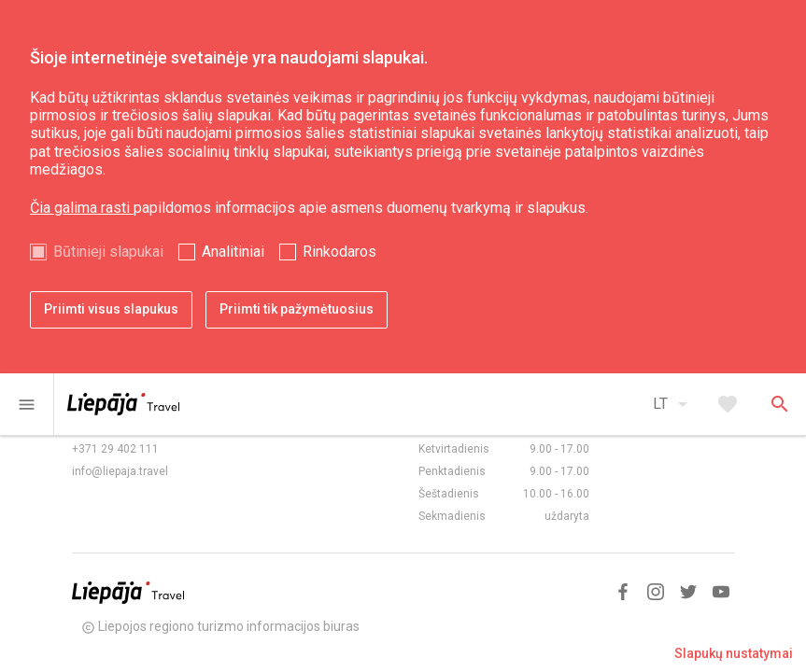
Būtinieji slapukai (108, 252)
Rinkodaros (339, 252)
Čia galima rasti (82, 208)
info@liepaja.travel (120, 471)
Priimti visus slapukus (111, 309)
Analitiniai (233, 252)
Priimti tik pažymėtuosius (297, 309)
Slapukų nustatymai (734, 653)
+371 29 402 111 (115, 449)
